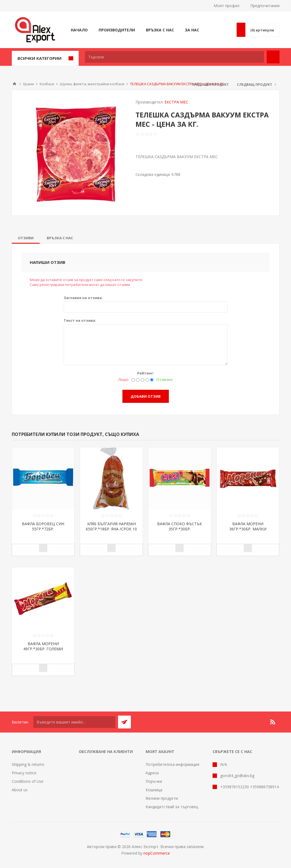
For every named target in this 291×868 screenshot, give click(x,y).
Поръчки (154, 781)
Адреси (152, 773)
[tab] (26, 238)
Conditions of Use (28, 781)
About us (20, 790)
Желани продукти (162, 798)
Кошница (154, 790)
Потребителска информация (172, 764)
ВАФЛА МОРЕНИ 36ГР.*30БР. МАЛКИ (248, 526)
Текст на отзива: (80, 320)
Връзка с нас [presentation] (60, 238)
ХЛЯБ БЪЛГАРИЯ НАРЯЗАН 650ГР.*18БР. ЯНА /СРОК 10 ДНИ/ (111, 529)
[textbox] (174, 57)
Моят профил (227, 6)
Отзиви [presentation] (26, 238)
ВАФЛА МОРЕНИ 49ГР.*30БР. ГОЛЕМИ (43, 646)
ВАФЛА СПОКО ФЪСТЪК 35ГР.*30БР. (180, 526)
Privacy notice (24, 773)
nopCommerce (157, 853)
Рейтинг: (146, 373)
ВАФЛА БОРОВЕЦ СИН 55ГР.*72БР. (43, 526)
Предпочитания (265, 6)
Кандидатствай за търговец (172, 807)
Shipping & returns (28, 764)
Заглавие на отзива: (83, 298)
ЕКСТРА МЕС (176, 102)
